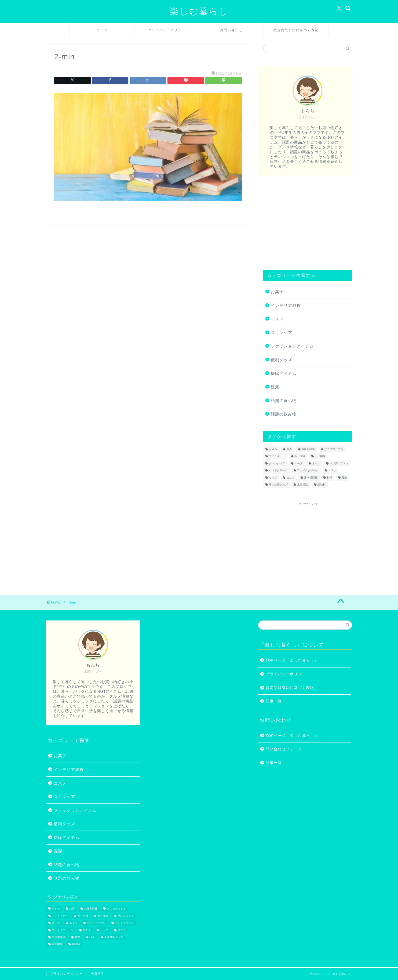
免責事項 (97, 974)
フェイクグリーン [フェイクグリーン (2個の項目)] (308, 471)
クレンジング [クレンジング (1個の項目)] (277, 463)
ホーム (102, 30)
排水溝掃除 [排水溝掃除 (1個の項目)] (311, 478)
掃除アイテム (284, 373)
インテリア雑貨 (286, 305)
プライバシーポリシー (167, 30)
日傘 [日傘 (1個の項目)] (344, 478)
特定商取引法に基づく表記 (296, 30)
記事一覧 (274, 701)
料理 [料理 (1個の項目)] (330, 478)
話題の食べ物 (284, 401)
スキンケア (282, 333)
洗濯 (275, 387)
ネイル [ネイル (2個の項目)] (316, 463)
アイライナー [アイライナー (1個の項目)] (277, 456)
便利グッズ (282, 360)
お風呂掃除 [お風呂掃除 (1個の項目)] (308, 449)
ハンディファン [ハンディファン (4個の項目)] (339, 463)
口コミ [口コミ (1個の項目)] (290, 478)
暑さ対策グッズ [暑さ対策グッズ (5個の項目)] (278, 485)
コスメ (277, 319)
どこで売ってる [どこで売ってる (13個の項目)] (334, 449)
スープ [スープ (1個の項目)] (298, 463)
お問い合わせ (231, 30)
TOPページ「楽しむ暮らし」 (292, 660)
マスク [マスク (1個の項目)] (332, 471)
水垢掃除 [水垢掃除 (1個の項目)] (302, 485)
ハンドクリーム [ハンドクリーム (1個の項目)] (278, 471)
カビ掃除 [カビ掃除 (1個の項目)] (320, 456)
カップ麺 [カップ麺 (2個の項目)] (300, 456)
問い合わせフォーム (284, 749)
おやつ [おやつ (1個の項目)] (273, 449)
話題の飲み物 (284, 414)
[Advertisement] (308, 223)
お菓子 (277, 292)
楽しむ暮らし (199, 11)
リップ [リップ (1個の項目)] (273, 478)
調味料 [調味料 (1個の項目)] (322, 485)
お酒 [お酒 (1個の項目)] (289, 449)
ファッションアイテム (292, 346)
